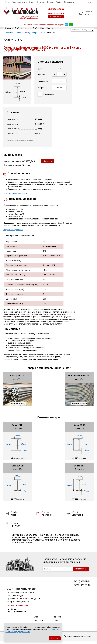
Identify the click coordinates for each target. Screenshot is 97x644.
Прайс (58, 2)
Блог (36, 620)
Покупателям (69, 2)
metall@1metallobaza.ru (28, 18)
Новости (57, 620)
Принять (55, 638)
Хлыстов (42, 77)
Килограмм (43, 84)
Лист (42, 30)
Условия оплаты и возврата (15, 196)
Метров (41, 91)
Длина (41, 72)
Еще (50, 30)
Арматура (9, 30)
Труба (36, 30)
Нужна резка (46, 97)
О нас (31, 2)
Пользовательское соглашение (78, 639)
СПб (6, 2)
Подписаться (81, 572)
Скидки (50, 2)
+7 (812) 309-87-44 (81, 584)
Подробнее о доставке (13, 233)
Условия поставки (18, 2)
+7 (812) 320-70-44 (81, 588)
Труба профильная (23, 30)
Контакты (40, 2)
